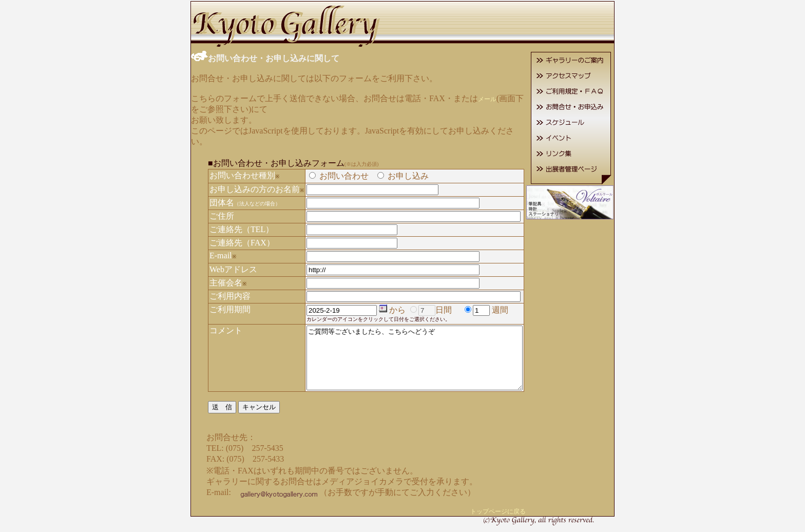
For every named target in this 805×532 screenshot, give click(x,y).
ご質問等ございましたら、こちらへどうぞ (415, 352)
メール (474, 98)
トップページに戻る (511, 512)
